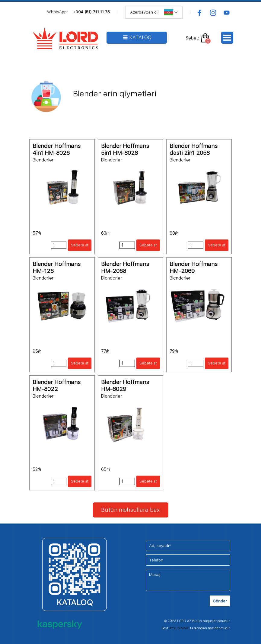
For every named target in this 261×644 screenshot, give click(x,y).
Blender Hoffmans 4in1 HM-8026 (57, 149)
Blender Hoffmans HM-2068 (125, 267)
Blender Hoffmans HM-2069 (194, 267)
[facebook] (199, 13)
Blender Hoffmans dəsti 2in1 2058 (194, 149)
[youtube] (227, 13)
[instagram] (213, 13)
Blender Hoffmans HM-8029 (125, 386)
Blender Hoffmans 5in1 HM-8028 (125, 149)
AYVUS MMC (179, 628)
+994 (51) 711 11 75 (91, 12)
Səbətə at (80, 245)
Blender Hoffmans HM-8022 (57, 386)
